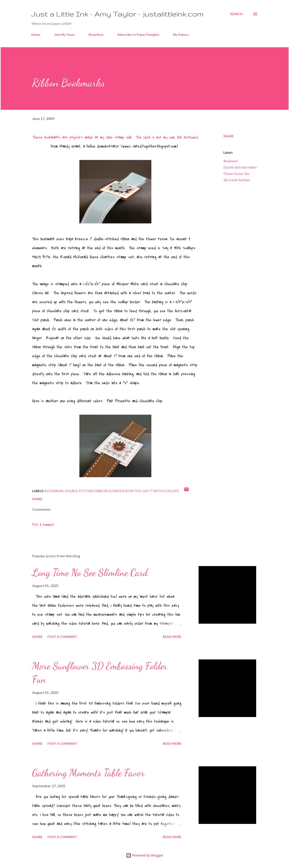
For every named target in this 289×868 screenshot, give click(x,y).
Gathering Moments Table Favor (88, 773)
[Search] (236, 14)
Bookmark (230, 161)
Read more (172, 637)
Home (36, 35)
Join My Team (64, 35)
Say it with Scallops (237, 180)
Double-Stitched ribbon (240, 167)
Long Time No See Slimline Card (90, 573)
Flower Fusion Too (236, 174)
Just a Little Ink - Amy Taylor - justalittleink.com (117, 14)
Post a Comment (43, 525)
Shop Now (96, 35)
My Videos (181, 35)
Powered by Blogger (145, 855)
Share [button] (229, 136)
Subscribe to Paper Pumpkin (138, 35)
